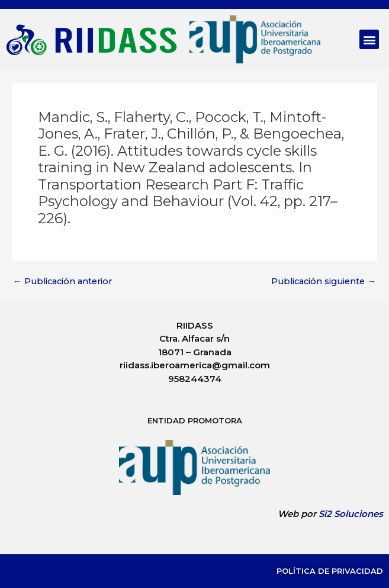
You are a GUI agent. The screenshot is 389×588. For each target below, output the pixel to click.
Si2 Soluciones (351, 514)
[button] (369, 39)
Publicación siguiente (324, 282)
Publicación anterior (62, 282)
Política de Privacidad (330, 571)
